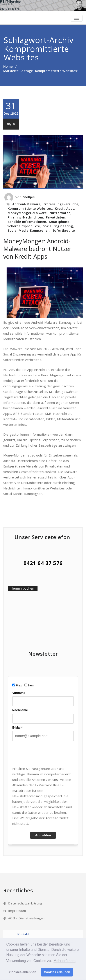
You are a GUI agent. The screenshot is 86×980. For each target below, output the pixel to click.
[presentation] (46, 753)
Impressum (17, 911)
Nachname (20, 710)
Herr (31, 685)
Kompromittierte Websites (30, 208)
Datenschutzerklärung (25, 903)
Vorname (19, 693)
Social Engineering (58, 226)
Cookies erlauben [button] (57, 972)
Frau (19, 685)
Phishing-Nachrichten (25, 217)
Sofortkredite (64, 230)
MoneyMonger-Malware (27, 213)
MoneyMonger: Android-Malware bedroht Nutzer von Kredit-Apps (37, 249)
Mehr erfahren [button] (65, 961)
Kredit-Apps (64, 208)
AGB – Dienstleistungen (26, 918)
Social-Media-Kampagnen (29, 230)
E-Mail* (17, 727)
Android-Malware (26, 204)
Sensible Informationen (27, 222)
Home (8, 66)
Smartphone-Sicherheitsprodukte (39, 224)
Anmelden (43, 835)
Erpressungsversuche (61, 204)
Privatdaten (56, 217)
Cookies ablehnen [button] (23, 972)
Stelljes (29, 197)
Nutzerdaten (60, 213)
